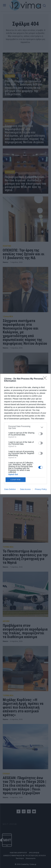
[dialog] (26, 434)
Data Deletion (10, 489)
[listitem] (26, 427)
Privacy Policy (41, 489)
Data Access (25, 489)
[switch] (41, 434)
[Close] (46, 379)
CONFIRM (16, 480)
